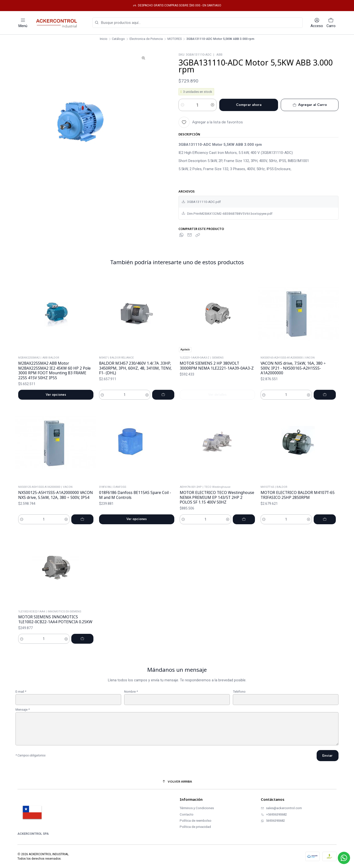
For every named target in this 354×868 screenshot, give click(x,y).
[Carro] (331, 23)
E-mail (21, 699)
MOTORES (175, 39)
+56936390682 (274, 814)
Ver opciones (56, 402)
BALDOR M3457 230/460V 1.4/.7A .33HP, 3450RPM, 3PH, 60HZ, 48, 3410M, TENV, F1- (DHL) (135, 380)
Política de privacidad (195, 827)
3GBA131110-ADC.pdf (201, 202)
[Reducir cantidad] (183, 105)
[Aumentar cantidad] (213, 105)
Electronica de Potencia (146, 39)
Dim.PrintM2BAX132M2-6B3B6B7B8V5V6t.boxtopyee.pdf (227, 213)
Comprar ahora (249, 105)
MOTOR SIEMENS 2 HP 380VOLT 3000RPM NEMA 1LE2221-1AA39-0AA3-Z (217, 385)
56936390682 (273, 821)
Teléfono (239, 699)
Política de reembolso (196, 821)
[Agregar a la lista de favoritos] (211, 122)
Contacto (187, 814)
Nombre (131, 699)
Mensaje (23, 717)
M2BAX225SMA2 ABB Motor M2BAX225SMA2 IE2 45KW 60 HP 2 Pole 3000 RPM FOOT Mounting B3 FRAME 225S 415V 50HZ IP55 (54, 378)
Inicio (104, 39)
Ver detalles (217, 414)
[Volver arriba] (177, 782)
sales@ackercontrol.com (281, 808)
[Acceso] (317, 23)
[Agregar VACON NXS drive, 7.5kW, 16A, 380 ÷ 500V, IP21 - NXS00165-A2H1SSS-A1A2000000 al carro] (325, 419)
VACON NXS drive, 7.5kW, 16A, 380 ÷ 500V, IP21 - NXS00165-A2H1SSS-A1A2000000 (293, 392)
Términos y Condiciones (197, 808)
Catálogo (118, 39)
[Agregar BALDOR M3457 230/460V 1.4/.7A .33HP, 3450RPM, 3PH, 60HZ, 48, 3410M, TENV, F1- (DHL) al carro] (163, 407)
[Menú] (23, 23)
